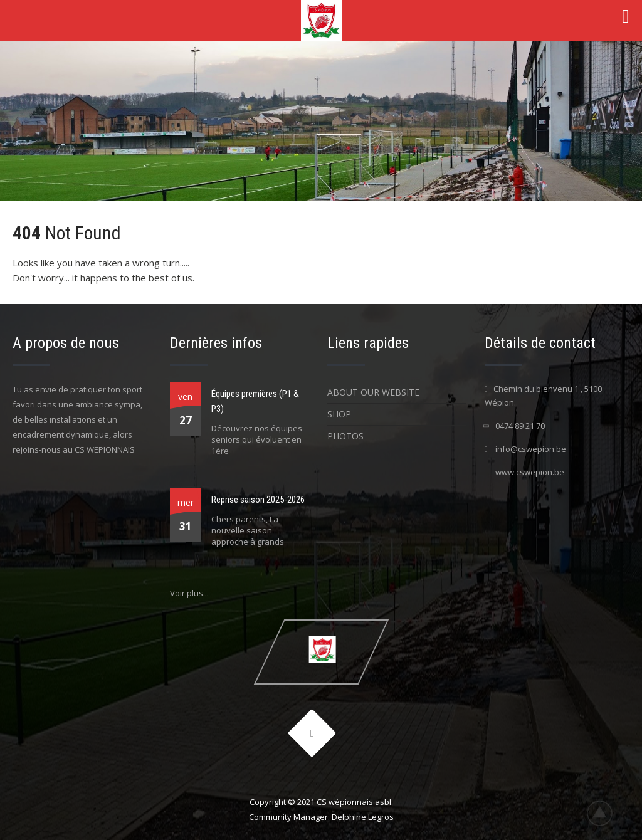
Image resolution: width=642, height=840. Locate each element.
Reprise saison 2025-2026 (258, 500)
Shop (339, 414)
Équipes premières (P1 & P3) (255, 401)
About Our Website (373, 392)
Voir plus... (189, 593)
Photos (345, 436)
